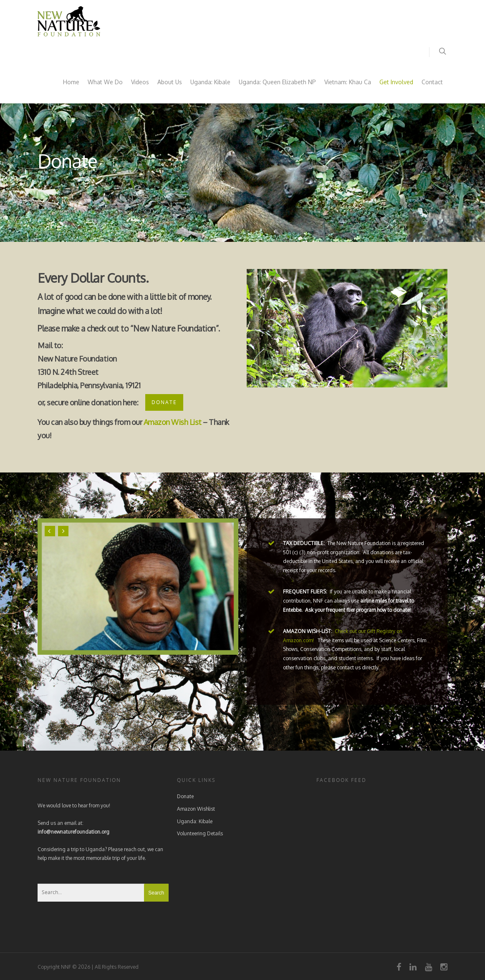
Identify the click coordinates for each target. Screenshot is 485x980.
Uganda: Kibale (210, 82)
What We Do (105, 82)
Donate (185, 796)
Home (71, 82)
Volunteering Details (200, 833)
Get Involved (396, 82)
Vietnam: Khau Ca (348, 82)
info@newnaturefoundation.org (73, 832)
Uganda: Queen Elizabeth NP (277, 82)
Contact (432, 82)
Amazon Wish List (173, 422)
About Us (170, 82)
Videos (140, 82)
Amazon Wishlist (196, 809)
